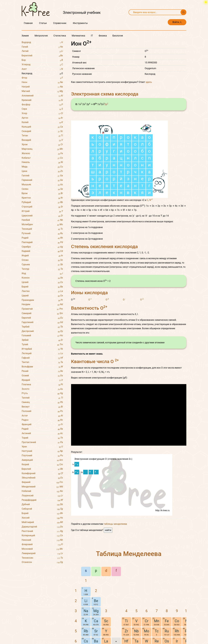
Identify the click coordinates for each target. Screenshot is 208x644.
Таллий (42, 398)
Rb (86, 631)
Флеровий (42, 545)
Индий (42, 256)
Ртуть (42, 393)
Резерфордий (42, 500)
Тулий (42, 345)
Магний (42, 91)
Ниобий (42, 220)
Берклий (42, 469)
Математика (78, 36)
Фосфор (42, 105)
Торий (42, 438)
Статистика (60, 36)
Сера (42, 109)
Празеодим (42, 300)
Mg (96, 611)
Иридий (42, 380)
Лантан (42, 291)
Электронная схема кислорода (105, 94)
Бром (42, 193)
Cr (147, 621)
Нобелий (42, 491)
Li (86, 601)
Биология (118, 36)
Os (167, 641)
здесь (149, 82)
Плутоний (42, 456)
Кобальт (42, 158)
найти (108, 530)
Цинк (42, 171)
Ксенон (42, 278)
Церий (42, 296)
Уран (42, 447)
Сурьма (42, 265)
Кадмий (42, 251)
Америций (42, 460)
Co (177, 621)
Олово (42, 260)
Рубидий (42, 202)
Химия (25, 36)
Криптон (42, 198)
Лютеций (42, 353)
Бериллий (42, 56)
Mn (157, 621)
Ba (96, 641)
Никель (42, 162)
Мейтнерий (42, 522)
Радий (42, 429)
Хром (42, 145)
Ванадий (42, 140)
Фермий (42, 482)
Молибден (42, 225)
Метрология (41, 36)
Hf (126, 641)
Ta (136, 641)
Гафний (42, 358)
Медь (42, 167)
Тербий (42, 327)
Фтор (42, 78)
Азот (42, 69)
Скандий (42, 131)
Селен (42, 189)
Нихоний (42, 540)
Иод (42, 274)
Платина (42, 385)
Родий (42, 238)
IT (92, 36)
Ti (126, 621)
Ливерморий (42, 553)
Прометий (42, 309)
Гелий (42, 47)
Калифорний (42, 473)
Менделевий (42, 487)
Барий (42, 287)
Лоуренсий (42, 496)
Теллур (42, 269)
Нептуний (42, 451)
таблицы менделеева (115, 524)
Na (86, 611)
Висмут (42, 407)
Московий (42, 549)
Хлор (42, 113)
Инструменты (80, 23)
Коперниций (42, 536)
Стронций (42, 207)
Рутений (42, 233)
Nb (136, 631)
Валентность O (89, 308)
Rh (177, 631)
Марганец (42, 149)
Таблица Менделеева (129, 554)
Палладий (42, 242)
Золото (42, 389)
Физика (103, 36)
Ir (177, 641)
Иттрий (42, 211)
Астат (42, 416)
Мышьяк (42, 185)
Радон (42, 420)
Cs (86, 641)
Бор (42, 60)
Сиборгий (42, 509)
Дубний (42, 504)
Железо (42, 154)
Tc (157, 631)
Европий (42, 318)
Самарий (42, 313)
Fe (167, 621)
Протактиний (42, 442)
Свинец (42, 402)
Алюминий (42, 96)
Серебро (42, 247)
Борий (42, 513)
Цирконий (42, 216)
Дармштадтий (42, 527)
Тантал (42, 362)
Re (157, 641)
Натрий (42, 87)
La (106, 641)
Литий (42, 51)
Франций (42, 425)
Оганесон (42, 562)
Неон (42, 82)
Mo (146, 631)
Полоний (42, 411)
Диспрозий (42, 331)
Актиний (42, 433)
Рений (42, 371)
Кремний (42, 100)
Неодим (42, 304)
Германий (42, 180)
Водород (42, 42)
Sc (106, 621)
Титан (42, 136)
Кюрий (42, 465)
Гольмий (42, 336)
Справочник (60, 23)
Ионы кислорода (89, 293)
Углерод (42, 65)
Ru (167, 631)
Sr (96, 631)
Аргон (42, 118)
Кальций (42, 127)
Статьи (43, 23)
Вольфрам (42, 367)
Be (96, 601)
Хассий (42, 518)
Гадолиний (42, 322)
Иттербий (42, 349)
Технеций (42, 229)
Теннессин (42, 558)
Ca (96, 621)
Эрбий (42, 340)
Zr (126, 631)
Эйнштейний (42, 478)
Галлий (42, 176)
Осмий (42, 376)
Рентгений (42, 531)
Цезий (42, 282)
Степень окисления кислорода (104, 247)
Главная (28, 23)
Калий (42, 122)
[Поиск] (183, 12)
